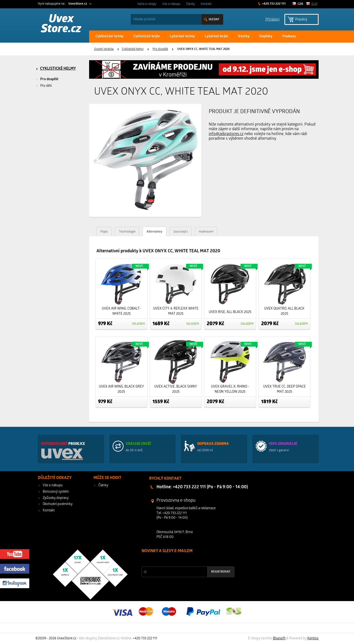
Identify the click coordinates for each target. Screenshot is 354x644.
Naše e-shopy (147, 4)
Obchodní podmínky (58, 504)
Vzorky (244, 36)
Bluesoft (279, 639)
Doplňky (266, 36)
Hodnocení (206, 232)
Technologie (127, 232)
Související (181, 232)
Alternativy (154, 232)
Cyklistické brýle (147, 36)
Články (191, 4)
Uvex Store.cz (61, 24)
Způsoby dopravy (56, 498)
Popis (104, 232)
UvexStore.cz (78, 4)
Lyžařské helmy (182, 36)
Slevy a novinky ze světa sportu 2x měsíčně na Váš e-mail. (183, 560)
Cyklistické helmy (109, 36)
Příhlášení (272, 19)
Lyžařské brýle (216, 36)
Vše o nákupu (171, 4)
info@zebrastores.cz (226, 134)
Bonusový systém (56, 492)
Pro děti (46, 86)
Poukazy (289, 36)
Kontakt (206, 4)
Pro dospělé (160, 49)
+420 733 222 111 (273, 4)
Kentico (313, 639)
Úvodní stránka (104, 49)
